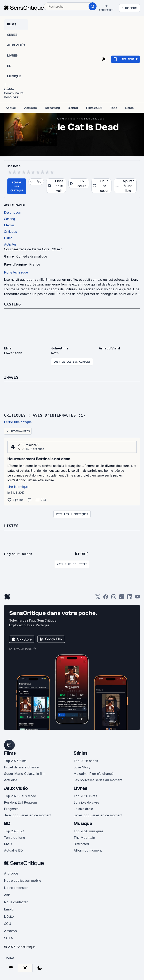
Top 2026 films (15, 761)
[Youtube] (138, 598)
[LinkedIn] (130, 598)
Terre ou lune (14, 838)
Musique (83, 823)
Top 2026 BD (14, 831)
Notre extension (16, 888)
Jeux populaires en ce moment (28, 815)
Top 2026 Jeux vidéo (20, 796)
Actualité (11, 780)
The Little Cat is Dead (91, 119)
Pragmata (11, 809)
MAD (8, 844)
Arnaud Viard (109, 348)
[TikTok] (122, 598)
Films (10, 753)
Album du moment (88, 850)
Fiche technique (16, 272)
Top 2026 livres (85, 796)
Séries (81, 753)
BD (7, 823)
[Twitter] (98, 598)
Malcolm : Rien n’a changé (94, 774)
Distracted (81, 844)
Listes (11, 526)
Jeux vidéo (16, 788)
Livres (80, 788)
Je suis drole (83, 809)
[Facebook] (106, 598)
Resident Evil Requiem (20, 802)
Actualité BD (13, 850)
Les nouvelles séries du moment (98, 780)
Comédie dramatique (63, 119)
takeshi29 (33, 445)
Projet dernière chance (21, 767)
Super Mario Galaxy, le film (25, 774)
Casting (12, 304)
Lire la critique (18, 487)
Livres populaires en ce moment (98, 815)
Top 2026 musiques (88, 831)
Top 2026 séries (86, 761)
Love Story (82, 767)
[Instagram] (114, 598)
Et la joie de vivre (86, 802)
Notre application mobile (23, 881)
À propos (11, 873)
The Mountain (84, 838)
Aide (7, 895)
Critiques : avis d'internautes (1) (45, 415)
